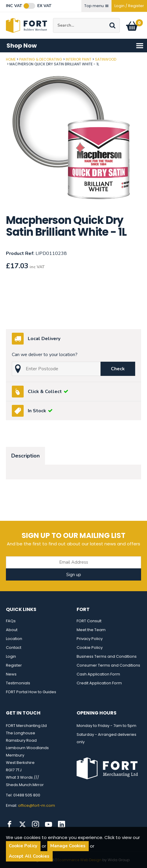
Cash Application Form (98, 674)
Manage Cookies (68, 846)
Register (14, 665)
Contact (14, 648)
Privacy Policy (90, 639)
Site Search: (53, 18)
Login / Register (129, 6)
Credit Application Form (99, 683)
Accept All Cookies (29, 856)
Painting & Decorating (41, 59)
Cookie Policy (90, 648)
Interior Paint (79, 59)
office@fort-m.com (37, 805)
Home (11, 59)
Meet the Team (91, 630)
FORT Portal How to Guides (31, 692)
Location (14, 639)
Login (11, 656)
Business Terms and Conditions (107, 656)
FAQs (11, 621)
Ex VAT (44, 6)
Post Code (0, 57)
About (12, 630)
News (11, 674)
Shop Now (75, 46)
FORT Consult (89, 621)
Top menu (96, 6)
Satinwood (106, 59)
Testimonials (18, 683)
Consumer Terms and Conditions (108, 665)
